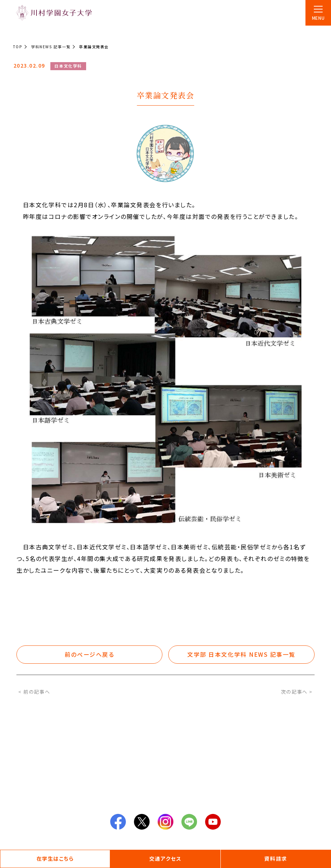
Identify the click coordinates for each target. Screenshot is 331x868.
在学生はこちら (55, 858)
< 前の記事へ (34, 692)
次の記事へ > (297, 692)
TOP (18, 47)
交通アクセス (165, 858)
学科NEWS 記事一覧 (51, 47)
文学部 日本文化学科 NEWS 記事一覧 (241, 655)
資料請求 (276, 858)
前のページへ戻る (90, 655)
